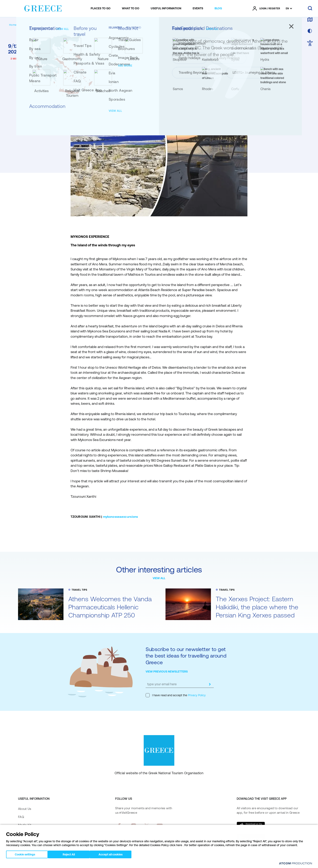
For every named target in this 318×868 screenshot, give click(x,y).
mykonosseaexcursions (121, 517)
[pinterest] (119, 837)
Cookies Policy (111, 864)
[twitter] (147, 826)
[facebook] (119, 826)
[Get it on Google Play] (251, 838)
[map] (310, 20)
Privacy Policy (196, 695)
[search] (310, 9)
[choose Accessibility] (310, 43)
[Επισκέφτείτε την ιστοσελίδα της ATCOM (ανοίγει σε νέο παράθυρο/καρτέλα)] (284, 864)
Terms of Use (92, 864)
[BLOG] (218, 9)
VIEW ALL (159, 578)
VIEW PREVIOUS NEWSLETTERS (167, 672)
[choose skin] (310, 31)
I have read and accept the (176, 695)
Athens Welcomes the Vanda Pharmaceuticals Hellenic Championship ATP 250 (110, 607)
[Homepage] (16, 25)
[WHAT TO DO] (131, 9)
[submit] (210, 684)
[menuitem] (101, 9)
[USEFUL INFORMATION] (166, 9)
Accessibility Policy (31, 841)
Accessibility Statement (34, 849)
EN (287, 9)
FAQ (21, 817)
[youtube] (160, 826)
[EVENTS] (198, 9)
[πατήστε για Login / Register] (266, 9)
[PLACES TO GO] (101, 9)
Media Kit (25, 825)
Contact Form (28, 833)
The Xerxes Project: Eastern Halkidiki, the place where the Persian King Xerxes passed (257, 607)
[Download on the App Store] (251, 826)
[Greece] (43, 8)
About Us (25, 809)
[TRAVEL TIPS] (43, 25)
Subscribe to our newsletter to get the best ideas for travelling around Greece (186, 656)
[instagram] (134, 826)
